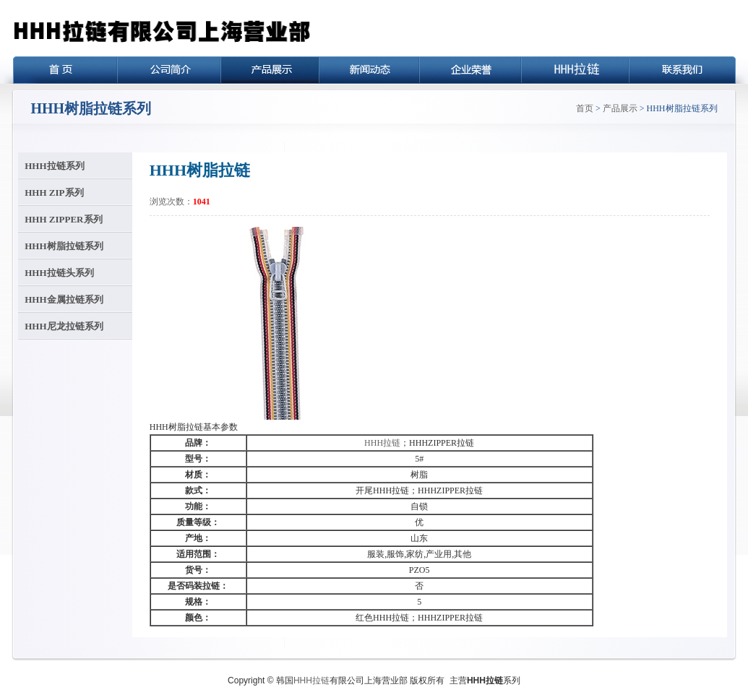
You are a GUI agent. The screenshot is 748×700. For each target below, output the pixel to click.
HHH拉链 (382, 443)
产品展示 (620, 108)
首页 (585, 108)
